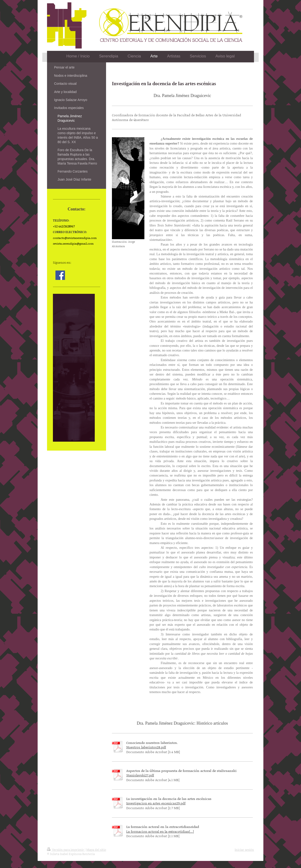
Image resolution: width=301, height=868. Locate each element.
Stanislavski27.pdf (140, 775)
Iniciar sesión (244, 850)
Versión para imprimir (66, 850)
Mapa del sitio (96, 850)
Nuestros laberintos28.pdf (146, 747)
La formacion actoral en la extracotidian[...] (160, 831)
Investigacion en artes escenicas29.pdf (156, 803)
